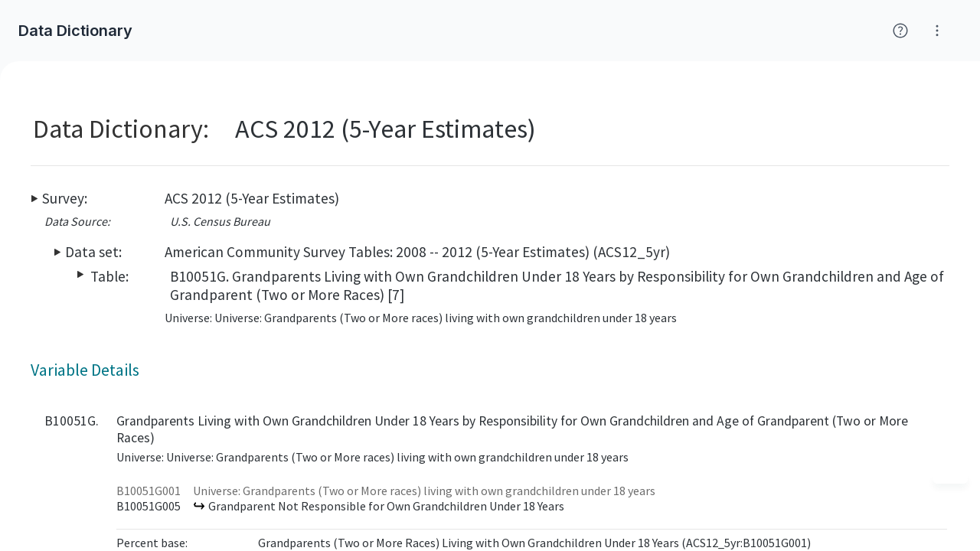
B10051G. (72, 421)
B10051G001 (149, 491)
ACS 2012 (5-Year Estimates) (252, 198)
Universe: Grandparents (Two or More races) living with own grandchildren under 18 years (424, 491)
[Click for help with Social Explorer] (900, 31)
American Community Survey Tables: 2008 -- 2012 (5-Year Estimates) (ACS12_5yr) (417, 252)
